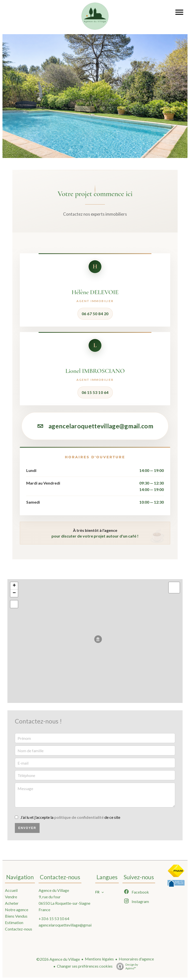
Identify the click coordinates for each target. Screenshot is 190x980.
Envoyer (27, 828)
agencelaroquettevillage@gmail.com (95, 426)
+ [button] (14, 586)
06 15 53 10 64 (95, 392)
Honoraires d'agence (136, 959)
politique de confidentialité (79, 817)
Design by (126, 966)
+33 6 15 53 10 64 (54, 918)
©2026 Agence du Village (58, 959)
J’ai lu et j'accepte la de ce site (70, 817)
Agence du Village (54, 890)
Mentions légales (99, 959)
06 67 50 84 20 (95, 314)
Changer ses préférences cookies (85, 966)
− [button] (14, 593)
